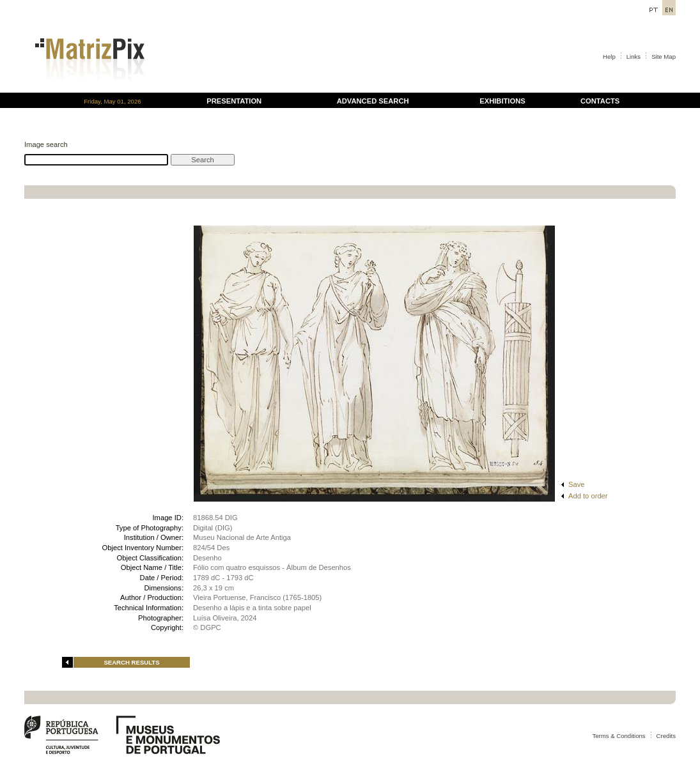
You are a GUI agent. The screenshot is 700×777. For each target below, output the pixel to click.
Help (609, 57)
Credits (666, 736)
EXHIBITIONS (502, 101)
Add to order (588, 496)
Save (577, 484)
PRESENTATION (234, 101)
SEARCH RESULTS (131, 662)
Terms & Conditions (618, 736)
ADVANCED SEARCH (373, 101)
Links (634, 57)
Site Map (664, 57)
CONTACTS (600, 101)
